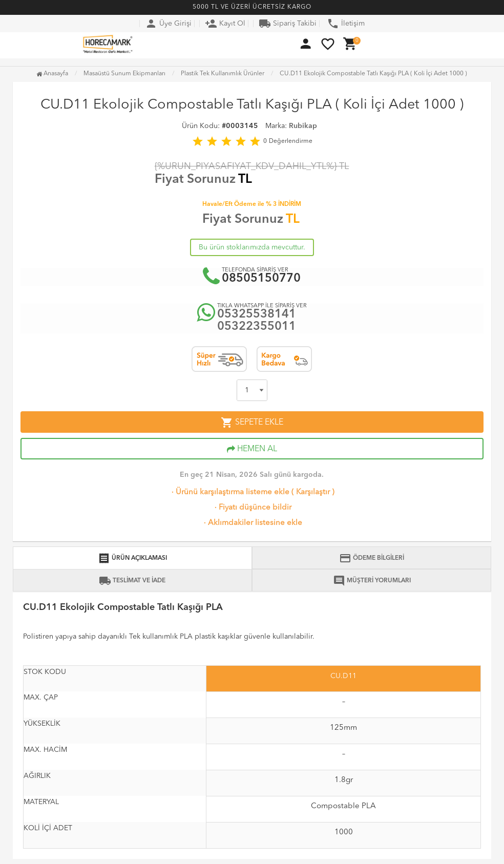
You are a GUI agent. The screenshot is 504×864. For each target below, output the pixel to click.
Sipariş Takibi (288, 24)
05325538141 (257, 315)
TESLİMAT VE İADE (132, 581)
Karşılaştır (313, 492)
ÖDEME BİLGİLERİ (372, 558)
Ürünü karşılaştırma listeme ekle (229, 492)
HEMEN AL (252, 449)
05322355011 (257, 327)
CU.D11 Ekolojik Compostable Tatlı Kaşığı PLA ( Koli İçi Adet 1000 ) (373, 74)
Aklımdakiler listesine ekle (252, 523)
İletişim (346, 24)
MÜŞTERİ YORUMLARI (372, 581)
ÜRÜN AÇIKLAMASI (132, 558)
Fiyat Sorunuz (195, 180)
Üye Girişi (168, 24)
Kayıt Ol (225, 24)
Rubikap (303, 126)
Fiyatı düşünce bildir (252, 508)
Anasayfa (52, 74)
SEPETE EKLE (252, 423)
